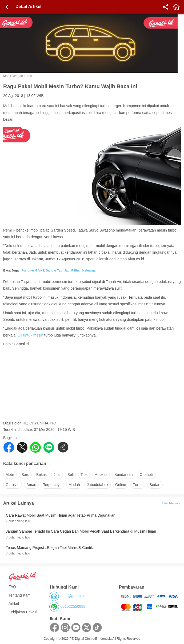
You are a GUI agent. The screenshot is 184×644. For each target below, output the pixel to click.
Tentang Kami (20, 595)
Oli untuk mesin (30, 335)
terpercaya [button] (52, 485)
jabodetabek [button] (98, 485)
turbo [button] (138, 485)
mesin (57, 113)
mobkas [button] (101, 475)
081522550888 (73, 606)
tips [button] (84, 475)
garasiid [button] (13, 485)
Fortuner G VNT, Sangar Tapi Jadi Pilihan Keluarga (58, 270)
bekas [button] (41, 475)
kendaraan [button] (124, 475)
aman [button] (31, 485)
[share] (166, 7)
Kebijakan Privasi (23, 612)
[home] (176, 7)
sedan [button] (155, 485)
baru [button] (25, 475)
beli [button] (71, 475)
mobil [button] (10, 475)
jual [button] (57, 475)
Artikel (14, 604)
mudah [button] (74, 485)
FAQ (12, 587)
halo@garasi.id (73, 596)
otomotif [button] (147, 475)
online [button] (121, 485)
